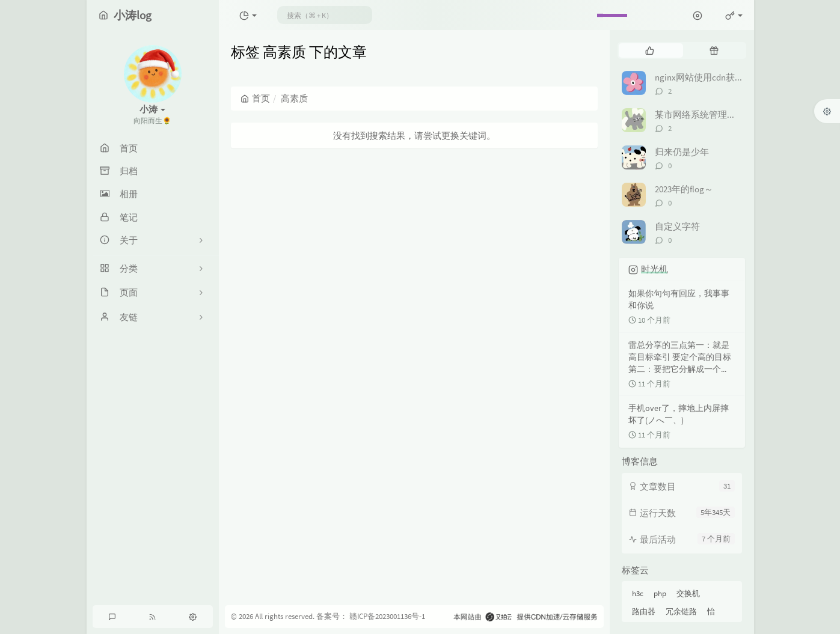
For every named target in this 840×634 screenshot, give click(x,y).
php (660, 593)
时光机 (655, 269)
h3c (638, 593)
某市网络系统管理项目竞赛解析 (718, 114)
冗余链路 (681, 611)
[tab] (650, 50)
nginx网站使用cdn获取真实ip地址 (721, 77)
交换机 (688, 593)
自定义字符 (677, 226)
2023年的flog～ (684, 189)
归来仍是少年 (682, 152)
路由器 (644, 611)
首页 (255, 98)
